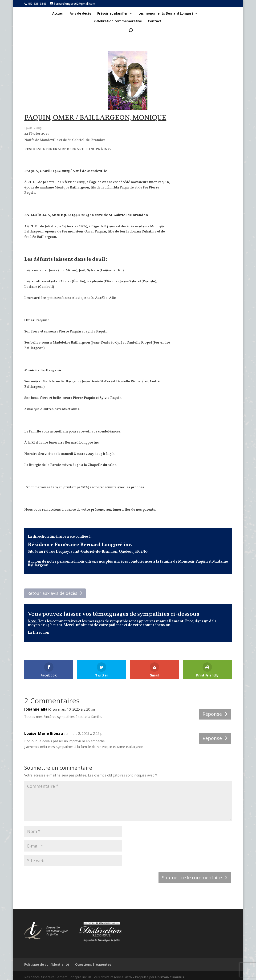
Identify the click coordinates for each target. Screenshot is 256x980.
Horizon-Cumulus (170, 977)
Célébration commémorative (118, 21)
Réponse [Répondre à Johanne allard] (212, 714)
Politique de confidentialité (47, 964)
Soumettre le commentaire (192, 878)
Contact (155, 21)
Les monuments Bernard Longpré (166, 14)
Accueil (58, 14)
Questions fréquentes (93, 964)
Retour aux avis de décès (52, 593)
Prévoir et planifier (112, 14)
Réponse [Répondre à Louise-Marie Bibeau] (212, 738)
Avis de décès (80, 14)
